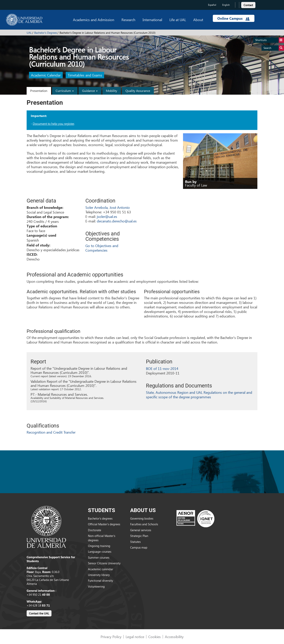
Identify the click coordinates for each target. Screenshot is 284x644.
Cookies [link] (155, 637)
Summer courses (99, 557)
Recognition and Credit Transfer (51, 432)
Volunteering (96, 586)
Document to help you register (53, 124)
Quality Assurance (138, 91)
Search (274, 48)
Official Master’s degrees (104, 524)
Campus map (139, 547)
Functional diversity (100, 581)
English (226, 5)
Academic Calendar (46, 75)
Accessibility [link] (174, 637)
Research (128, 20)
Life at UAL (178, 20)
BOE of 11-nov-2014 (162, 368)
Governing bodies (142, 518)
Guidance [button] (90, 91)
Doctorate (95, 530)
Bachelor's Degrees (46, 33)
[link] (248, 4)
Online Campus (234, 18)
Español (212, 5)
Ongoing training (99, 546)
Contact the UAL (39, 613)
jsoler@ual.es (107, 216)
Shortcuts (270, 40)
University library (99, 575)
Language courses (100, 552)
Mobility (112, 91)
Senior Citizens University (104, 563)
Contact (248, 5)
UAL (29, 33)
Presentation (39, 91)
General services (141, 530)
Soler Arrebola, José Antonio (108, 207)
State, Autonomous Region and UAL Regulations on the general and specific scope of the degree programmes (199, 395)
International (152, 20)
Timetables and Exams (85, 75)
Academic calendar (100, 569)
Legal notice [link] (135, 637)
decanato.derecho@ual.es (117, 221)
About (198, 20)
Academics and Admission (94, 20)
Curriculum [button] (65, 91)
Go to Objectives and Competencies (102, 248)
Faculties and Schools (144, 524)
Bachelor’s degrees (100, 518)
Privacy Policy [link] (111, 637)
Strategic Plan (139, 536)
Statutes (135, 542)
